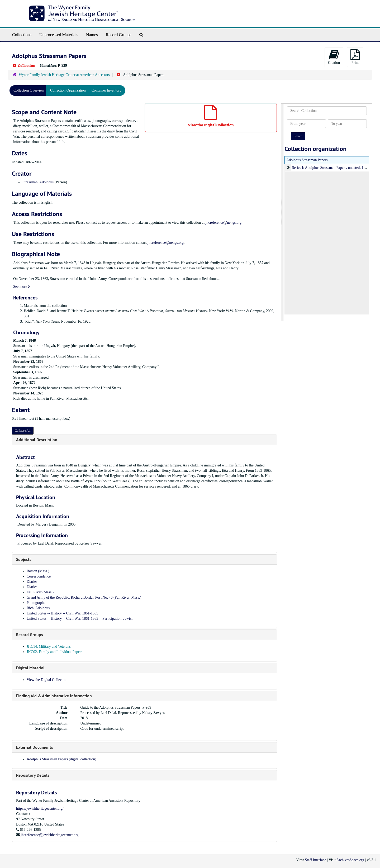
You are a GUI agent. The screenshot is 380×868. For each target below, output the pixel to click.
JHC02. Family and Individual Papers (54, 652)
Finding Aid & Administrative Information (54, 696)
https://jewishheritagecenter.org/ (40, 809)
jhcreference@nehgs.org (224, 223)
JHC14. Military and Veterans (49, 647)
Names (92, 35)
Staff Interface (315, 860)
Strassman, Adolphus (38, 182)
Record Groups (118, 35)
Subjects (24, 559)
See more (22, 287)
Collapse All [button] (23, 431)
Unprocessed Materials (59, 35)
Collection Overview (29, 90)
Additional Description (37, 440)
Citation (334, 57)
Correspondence (39, 576)
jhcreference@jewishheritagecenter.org (50, 835)
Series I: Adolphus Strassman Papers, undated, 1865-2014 (335, 168)
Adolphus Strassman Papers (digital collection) (61, 759)
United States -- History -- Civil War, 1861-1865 (62, 613)
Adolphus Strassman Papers (307, 160)
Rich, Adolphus (38, 608)
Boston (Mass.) (38, 571)
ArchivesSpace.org (350, 860)
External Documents (35, 747)
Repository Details (33, 775)
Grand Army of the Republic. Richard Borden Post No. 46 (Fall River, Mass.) (84, 597)
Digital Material (30, 668)
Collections (22, 35)
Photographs (36, 603)
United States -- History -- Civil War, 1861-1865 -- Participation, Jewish (80, 619)
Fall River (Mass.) (40, 592)
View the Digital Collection (47, 680)
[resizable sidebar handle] (282, 212)
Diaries (32, 582)
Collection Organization (68, 90)
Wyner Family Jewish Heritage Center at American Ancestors (64, 75)
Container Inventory (106, 90)
